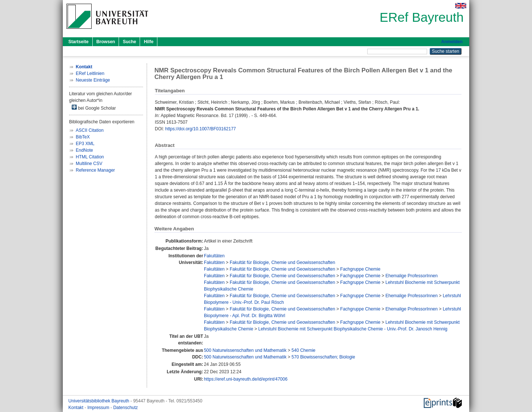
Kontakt (76, 408)
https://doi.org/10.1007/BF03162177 (200, 129)
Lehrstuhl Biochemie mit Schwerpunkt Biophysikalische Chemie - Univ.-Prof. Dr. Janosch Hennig (353, 329)
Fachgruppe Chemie (360, 269)
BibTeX (83, 137)
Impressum (99, 408)
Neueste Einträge (93, 80)
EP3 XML (85, 144)
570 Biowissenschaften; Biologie (323, 357)
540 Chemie (303, 350)
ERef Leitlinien (90, 73)
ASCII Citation (90, 130)
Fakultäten (214, 256)
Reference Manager (95, 170)
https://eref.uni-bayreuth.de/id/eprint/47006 (246, 379)
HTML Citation (90, 157)
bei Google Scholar (94, 108)
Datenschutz (125, 408)
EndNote (84, 150)
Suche (129, 42)
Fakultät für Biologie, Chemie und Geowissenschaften (283, 262)
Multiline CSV (89, 164)
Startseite (79, 42)
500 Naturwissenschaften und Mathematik (245, 350)
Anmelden (452, 42)
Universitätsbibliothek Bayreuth (99, 401)
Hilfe (149, 42)
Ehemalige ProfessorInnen (411, 276)
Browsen (106, 42)
